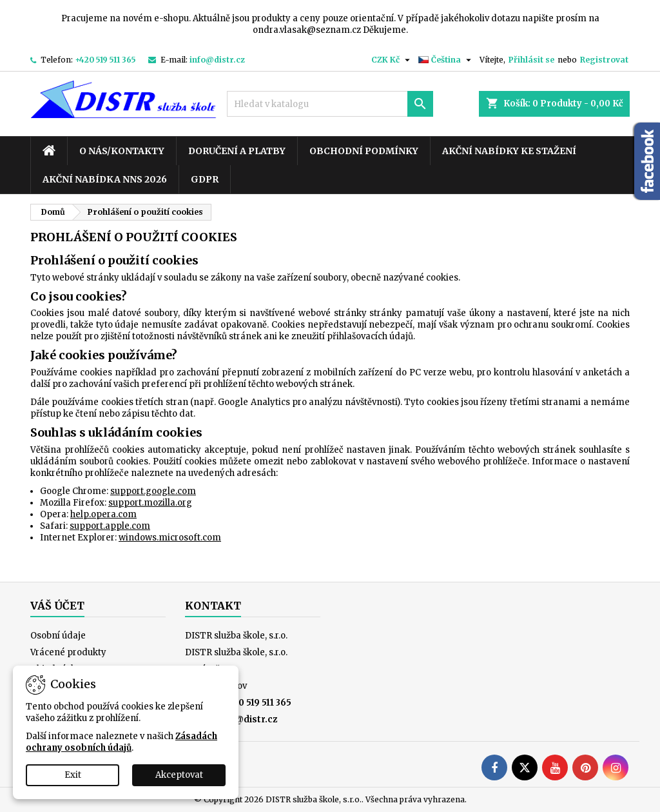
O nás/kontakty (122, 151)
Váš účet (57, 606)
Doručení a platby (237, 151)
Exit (73, 775)
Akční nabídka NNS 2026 (105, 179)
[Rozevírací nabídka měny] (392, 60)
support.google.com (153, 491)
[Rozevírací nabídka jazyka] (446, 60)
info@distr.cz (217, 60)
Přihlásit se (531, 60)
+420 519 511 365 (105, 60)
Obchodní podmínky (364, 151)
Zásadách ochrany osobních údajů (121, 742)
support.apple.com (110, 526)
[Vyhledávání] (330, 104)
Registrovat (604, 60)
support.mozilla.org (150, 503)
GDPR (205, 179)
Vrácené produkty (68, 652)
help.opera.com (103, 514)
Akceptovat (179, 775)
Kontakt (213, 606)
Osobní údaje (58, 636)
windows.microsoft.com (170, 538)
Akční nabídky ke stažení (509, 151)
